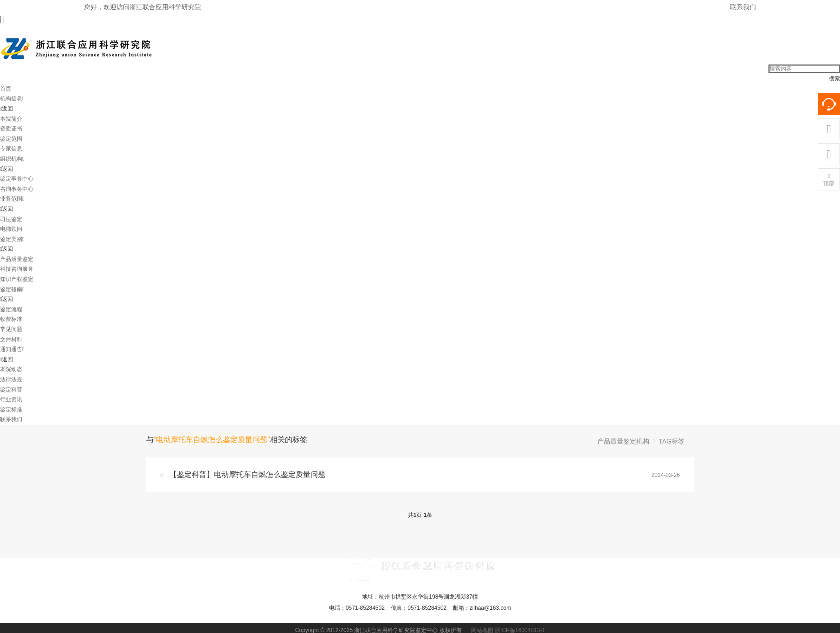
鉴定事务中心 (17, 179)
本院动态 (11, 369)
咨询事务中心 (17, 189)
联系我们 (743, 7)
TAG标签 (672, 441)
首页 (6, 89)
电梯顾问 (11, 229)
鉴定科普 (11, 390)
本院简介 (11, 119)
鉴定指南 (12, 289)
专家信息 (11, 149)
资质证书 (11, 129)
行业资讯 (11, 399)
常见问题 (11, 329)
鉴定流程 (11, 309)
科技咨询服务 (17, 269)
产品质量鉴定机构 (623, 441)
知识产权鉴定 (17, 279)
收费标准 (11, 319)
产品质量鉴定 (17, 259)
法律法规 (11, 379)
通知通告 (12, 349)
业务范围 (12, 199)
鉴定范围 (11, 139)
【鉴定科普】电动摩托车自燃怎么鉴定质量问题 (247, 474)
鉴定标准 (11, 410)
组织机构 (12, 159)
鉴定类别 (12, 239)
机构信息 (12, 98)
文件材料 (11, 339)
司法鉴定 (11, 219)
